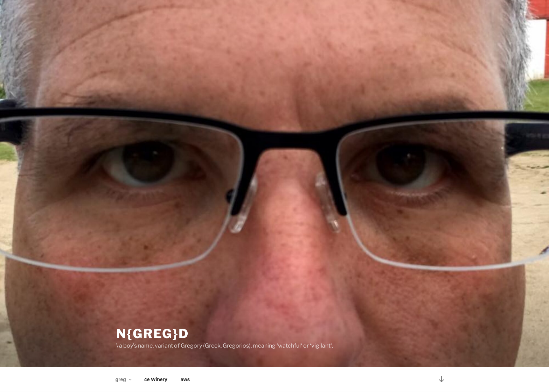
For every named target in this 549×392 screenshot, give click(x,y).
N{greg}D (153, 334)
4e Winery (156, 379)
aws (185, 379)
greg (124, 379)
